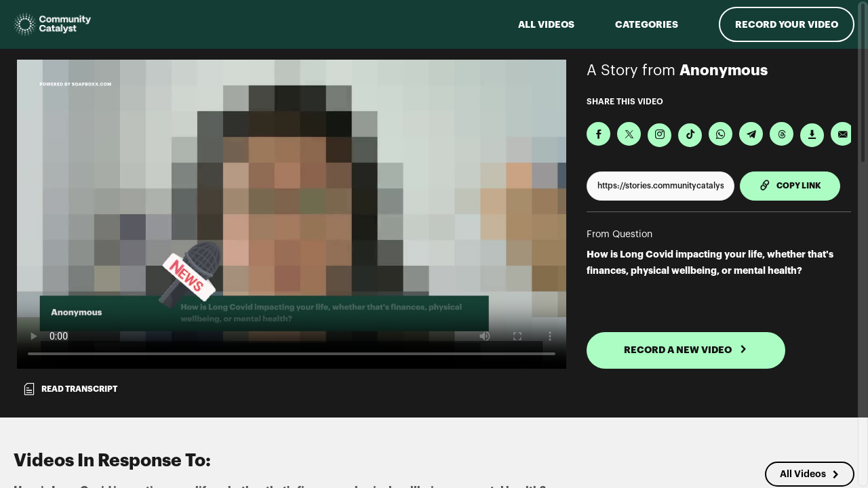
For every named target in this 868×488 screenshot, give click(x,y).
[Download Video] (812, 135)
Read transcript (70, 389)
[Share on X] (629, 134)
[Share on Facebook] (598, 134)
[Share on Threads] (782, 134)
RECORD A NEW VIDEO (686, 350)
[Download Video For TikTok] (690, 135)
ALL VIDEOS (546, 24)
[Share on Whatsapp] (721, 134)
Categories (647, 24)
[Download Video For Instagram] (659, 135)
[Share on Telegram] (751, 134)
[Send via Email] (843, 134)
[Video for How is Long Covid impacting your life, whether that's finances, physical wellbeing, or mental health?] (292, 214)
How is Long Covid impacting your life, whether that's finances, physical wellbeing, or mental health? (710, 262)
